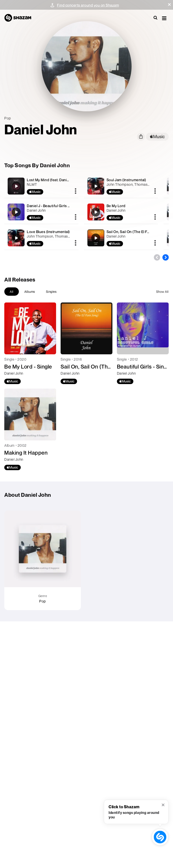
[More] (76, 191)
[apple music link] (157, 137)
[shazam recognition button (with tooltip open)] (160, 837)
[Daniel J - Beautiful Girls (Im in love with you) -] (41, 212)
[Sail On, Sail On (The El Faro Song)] (121, 238)
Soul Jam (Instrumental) (126, 180)
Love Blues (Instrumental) (48, 232)
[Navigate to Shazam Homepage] (20, 18)
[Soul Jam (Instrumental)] (121, 186)
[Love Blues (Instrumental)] (41, 238)
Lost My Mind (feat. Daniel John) (53, 180)
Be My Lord (116, 206)
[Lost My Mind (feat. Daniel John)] (41, 186)
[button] (169, 5)
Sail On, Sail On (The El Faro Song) (135, 232)
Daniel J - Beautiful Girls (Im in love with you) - (65, 206)
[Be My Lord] (121, 212)
